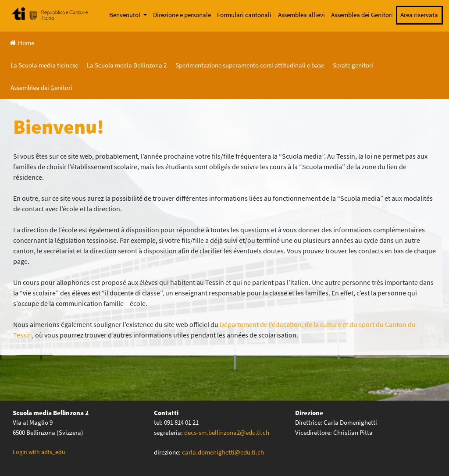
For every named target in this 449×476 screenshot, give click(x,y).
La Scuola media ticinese (44, 65)
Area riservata (419, 15)
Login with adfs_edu (39, 452)
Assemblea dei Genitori (362, 15)
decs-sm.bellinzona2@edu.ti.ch (227, 432)
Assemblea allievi (301, 15)
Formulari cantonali (244, 15)
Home (22, 43)
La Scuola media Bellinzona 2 (127, 65)
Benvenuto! (125, 15)
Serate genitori (353, 65)
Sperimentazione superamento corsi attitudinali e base (250, 65)
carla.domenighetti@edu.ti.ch (224, 452)
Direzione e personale (182, 15)
